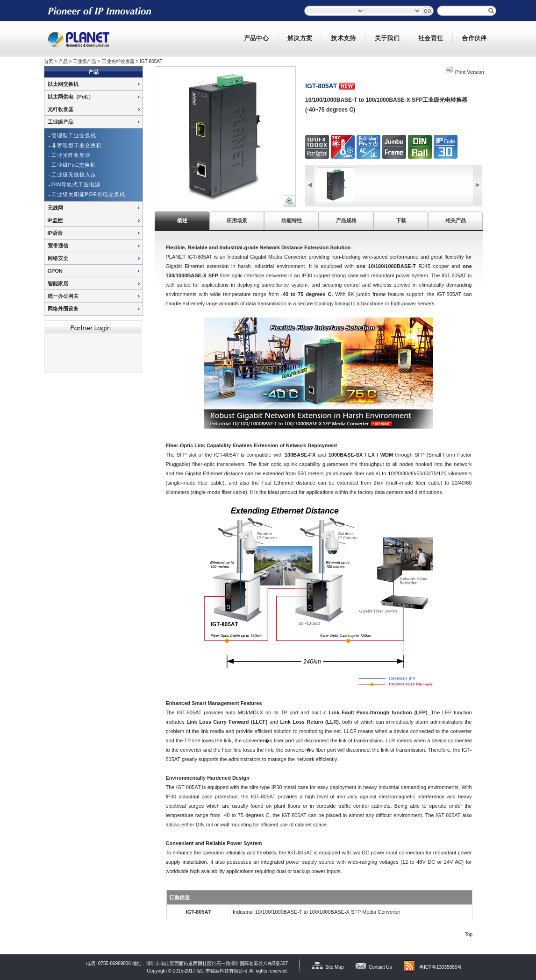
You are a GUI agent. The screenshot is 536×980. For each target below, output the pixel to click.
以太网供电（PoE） (71, 97)
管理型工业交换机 (74, 135)
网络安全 (58, 258)
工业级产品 (85, 61)
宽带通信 (58, 246)
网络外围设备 (63, 309)
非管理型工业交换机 (77, 145)
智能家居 (58, 283)
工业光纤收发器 (118, 61)
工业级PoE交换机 (74, 165)
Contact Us (380, 967)
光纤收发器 (61, 109)
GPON (55, 271)
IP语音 (55, 233)
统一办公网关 (63, 296)
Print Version (470, 72)
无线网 (55, 208)
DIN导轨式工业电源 (76, 184)
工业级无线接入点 (74, 175)
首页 (49, 61)
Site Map (334, 967)
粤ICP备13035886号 (440, 967)
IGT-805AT (151, 61)
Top (469, 934)
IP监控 (55, 220)
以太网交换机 (63, 84)
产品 (63, 61)
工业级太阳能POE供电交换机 (88, 194)
